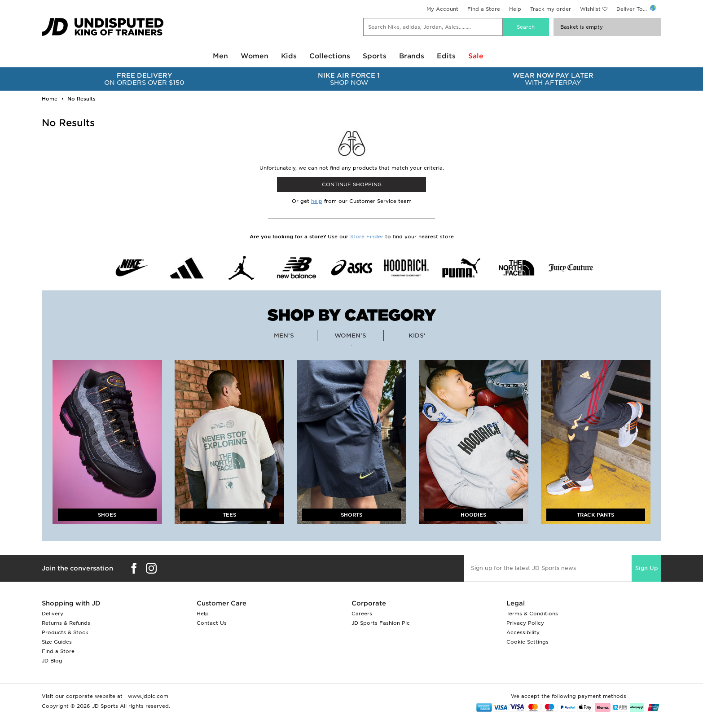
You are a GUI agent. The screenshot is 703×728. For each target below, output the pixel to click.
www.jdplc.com (147, 696)
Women (255, 56)
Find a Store (484, 9)
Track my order (551, 9)
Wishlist (590, 9)
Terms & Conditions (532, 614)
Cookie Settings (527, 642)
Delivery (53, 614)
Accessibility (523, 632)
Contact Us (212, 623)
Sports (375, 56)
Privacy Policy (525, 623)
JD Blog (52, 661)
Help (515, 9)
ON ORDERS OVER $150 (144, 79)
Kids (289, 56)
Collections (330, 56)
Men (220, 56)
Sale (476, 56)
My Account (442, 9)
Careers (362, 614)
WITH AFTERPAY (553, 79)
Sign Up (646, 568)
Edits (446, 56)
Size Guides (57, 642)
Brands (412, 56)
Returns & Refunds (66, 623)
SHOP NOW (349, 79)
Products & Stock (65, 632)
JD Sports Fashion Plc (381, 623)
